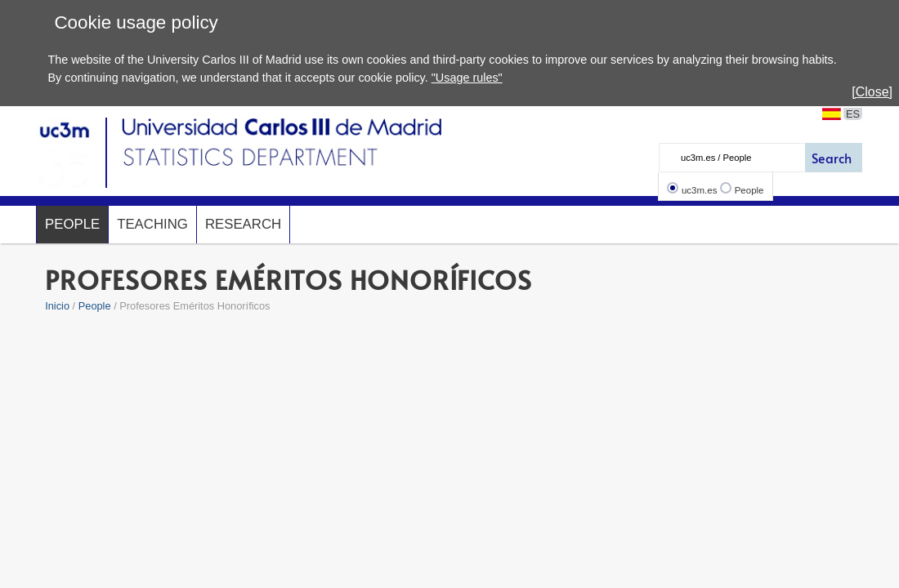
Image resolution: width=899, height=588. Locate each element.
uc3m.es (700, 190)
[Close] (872, 92)
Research (243, 224)
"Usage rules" (467, 78)
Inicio (57, 306)
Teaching (152, 224)
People (749, 190)
